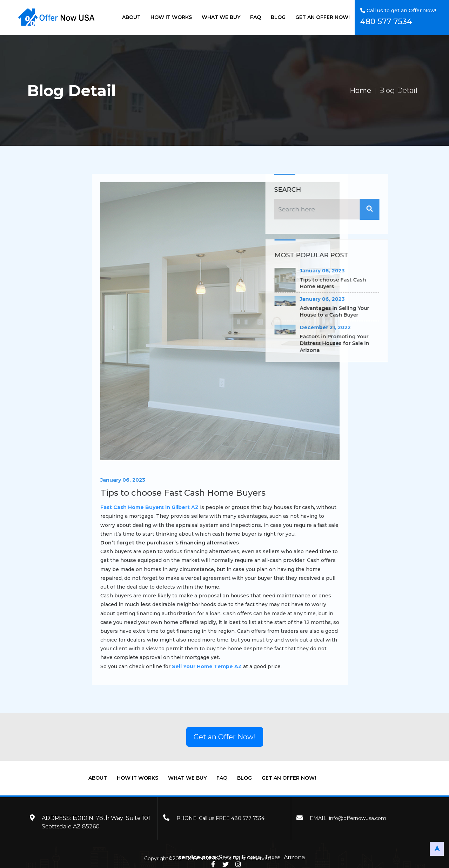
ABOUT (131, 17)
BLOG (278, 17)
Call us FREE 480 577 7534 (232, 818)
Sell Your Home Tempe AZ (232, 666)
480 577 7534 (386, 22)
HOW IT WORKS (171, 17)
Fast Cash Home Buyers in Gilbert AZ (175, 507)
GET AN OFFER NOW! (323, 17)
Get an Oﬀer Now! (225, 737)
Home (360, 90)
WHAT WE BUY (221, 17)
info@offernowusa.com (358, 818)
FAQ (256, 17)
